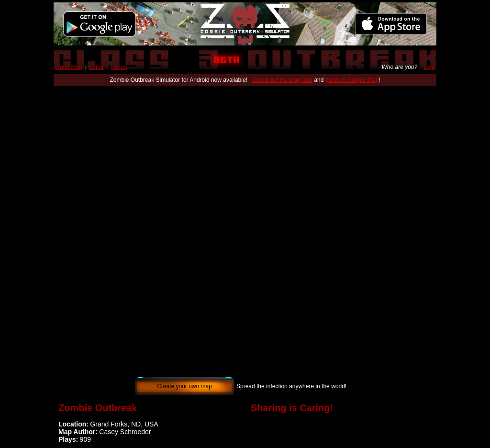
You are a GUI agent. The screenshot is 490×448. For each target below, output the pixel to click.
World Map (68, 67)
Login (430, 67)
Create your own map (184, 386)
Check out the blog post (282, 80)
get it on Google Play (352, 80)
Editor (96, 67)
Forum (119, 67)
